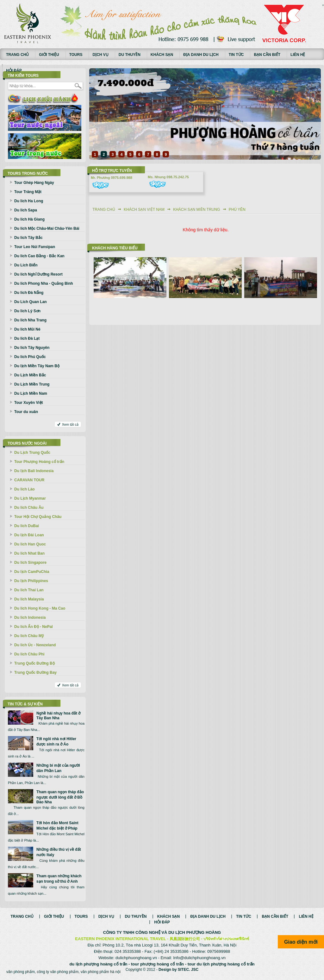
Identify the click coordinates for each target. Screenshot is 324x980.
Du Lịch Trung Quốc (32, 453)
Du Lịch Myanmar (30, 498)
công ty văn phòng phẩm (58, 972)
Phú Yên (237, 210)
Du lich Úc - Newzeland (35, 645)
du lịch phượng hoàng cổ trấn (98, 964)
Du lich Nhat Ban (29, 553)
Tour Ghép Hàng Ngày (34, 183)
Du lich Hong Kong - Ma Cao (40, 608)
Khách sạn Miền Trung (196, 210)
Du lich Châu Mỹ (29, 636)
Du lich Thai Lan (29, 590)
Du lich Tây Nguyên (32, 348)
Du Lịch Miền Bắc (30, 375)
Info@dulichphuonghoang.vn (199, 958)
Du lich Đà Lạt (27, 338)
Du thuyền (130, 55)
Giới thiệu (49, 55)
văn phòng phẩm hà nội (101, 972)
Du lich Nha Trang (30, 320)
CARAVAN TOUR (29, 480)
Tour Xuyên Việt (29, 403)
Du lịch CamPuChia (32, 572)
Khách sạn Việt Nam (144, 210)
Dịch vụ (100, 55)
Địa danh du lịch (201, 55)
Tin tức (236, 55)
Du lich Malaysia (29, 599)
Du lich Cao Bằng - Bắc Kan (39, 256)
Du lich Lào (25, 489)
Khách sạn (162, 55)
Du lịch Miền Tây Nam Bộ (37, 366)
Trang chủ (17, 55)
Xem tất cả (70, 424)
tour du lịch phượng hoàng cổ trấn (221, 964)
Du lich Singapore (30, 563)
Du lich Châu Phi (29, 654)
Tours (76, 55)
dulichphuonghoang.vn (136, 958)
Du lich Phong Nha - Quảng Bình (44, 283)
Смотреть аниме (323, 6)
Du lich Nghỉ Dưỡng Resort (38, 274)
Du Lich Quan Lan (31, 302)
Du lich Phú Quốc (30, 357)
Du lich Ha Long (29, 201)
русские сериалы (323, 5)
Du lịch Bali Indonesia (34, 471)
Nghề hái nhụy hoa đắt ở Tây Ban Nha (58, 716)
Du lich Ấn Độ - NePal (34, 627)
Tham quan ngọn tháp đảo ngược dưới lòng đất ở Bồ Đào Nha (60, 797)
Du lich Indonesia (30, 618)
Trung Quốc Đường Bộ (34, 663)
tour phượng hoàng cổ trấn (157, 964)
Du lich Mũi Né (27, 329)
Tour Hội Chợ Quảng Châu (38, 517)
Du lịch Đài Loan (29, 535)
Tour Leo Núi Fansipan (35, 247)
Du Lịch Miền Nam (31, 393)
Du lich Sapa (26, 210)
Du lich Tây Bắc (28, 238)
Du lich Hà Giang (29, 219)
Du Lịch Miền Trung (32, 384)
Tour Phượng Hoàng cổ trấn (39, 462)
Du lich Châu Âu (29, 508)
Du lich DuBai (27, 526)
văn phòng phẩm (21, 972)
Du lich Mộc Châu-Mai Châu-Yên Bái (47, 228)
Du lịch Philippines (31, 581)
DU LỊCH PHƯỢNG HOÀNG (195, 932)
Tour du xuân (26, 412)
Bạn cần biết (267, 55)
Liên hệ (298, 55)
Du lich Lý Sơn (27, 311)
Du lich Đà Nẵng (29, 293)
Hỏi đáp (14, 70)
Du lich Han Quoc (30, 544)
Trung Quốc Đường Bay (35, 673)
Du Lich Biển (26, 265)
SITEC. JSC (188, 970)
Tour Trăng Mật (28, 192)
